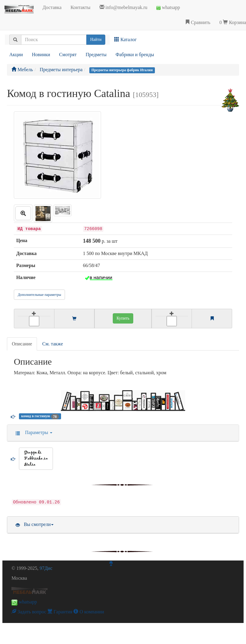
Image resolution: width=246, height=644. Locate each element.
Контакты (80, 7)
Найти (96, 39)
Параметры (32, 432)
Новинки (41, 55)
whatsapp (168, 7)
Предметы (96, 55)
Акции (16, 55)
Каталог (125, 39)
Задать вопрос (29, 612)
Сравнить (198, 22)
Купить (123, 318)
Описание (22, 344)
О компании (89, 612)
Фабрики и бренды (135, 55)
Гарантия (60, 612)
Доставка (52, 7)
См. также (53, 344)
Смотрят (68, 55)
